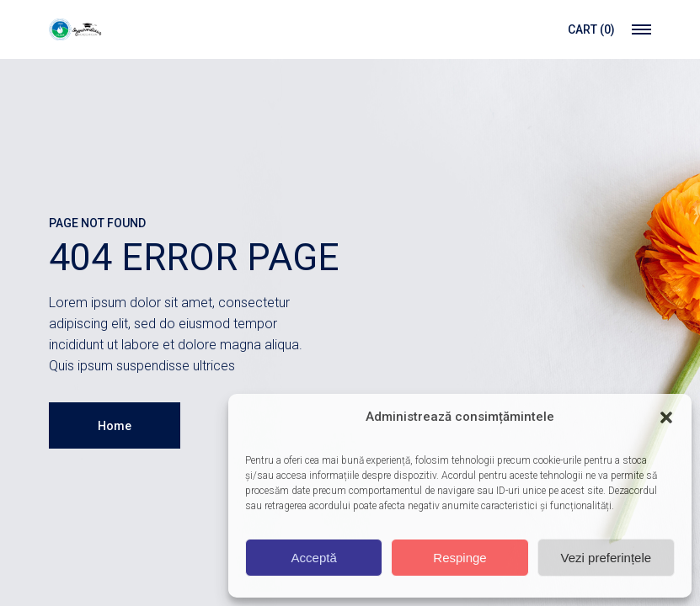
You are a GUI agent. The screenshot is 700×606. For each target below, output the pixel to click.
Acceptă (314, 558)
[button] (666, 417)
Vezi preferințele (606, 558)
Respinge (460, 558)
